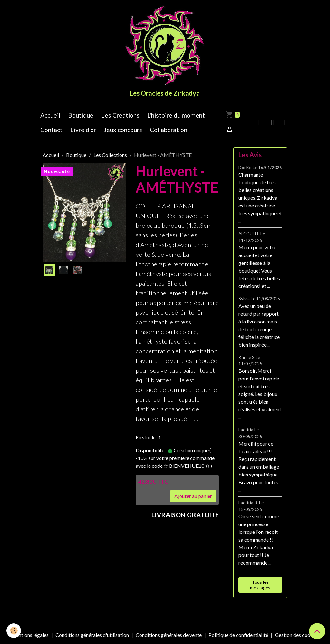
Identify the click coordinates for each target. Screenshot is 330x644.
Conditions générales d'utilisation (92, 635)
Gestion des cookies (297, 635)
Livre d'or (83, 130)
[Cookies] (14, 631)
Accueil (50, 115)
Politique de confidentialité (238, 635)
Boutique (81, 115)
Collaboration (169, 130)
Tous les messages (260, 585)
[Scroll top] (317, 631)
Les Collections (110, 155)
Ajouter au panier (193, 496)
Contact (51, 130)
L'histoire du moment (176, 115)
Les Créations (120, 115)
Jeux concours (123, 130)
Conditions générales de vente (169, 635)
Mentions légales (30, 635)
